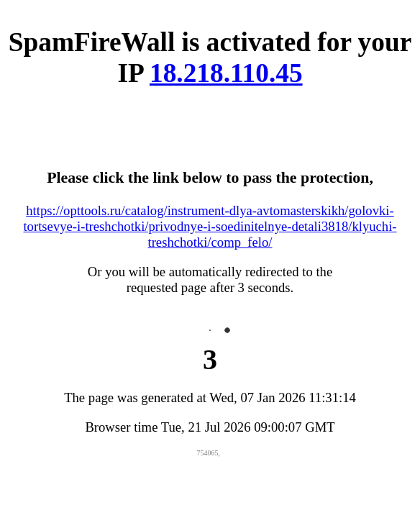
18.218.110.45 (226, 73)
